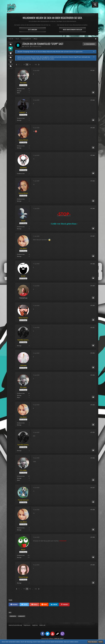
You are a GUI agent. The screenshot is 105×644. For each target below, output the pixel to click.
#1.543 (93, 128)
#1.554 (93, 405)
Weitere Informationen (92, 642)
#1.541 (93, 70)
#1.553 (93, 375)
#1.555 (93, 432)
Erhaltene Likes (21, 89)
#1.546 (93, 208)
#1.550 (93, 305)
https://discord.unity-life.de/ (52, 52)
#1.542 (93, 100)
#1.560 (93, 565)
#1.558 (93, 510)
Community (22, 616)
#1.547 (93, 236)
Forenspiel (13, 616)
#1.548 (93, 264)
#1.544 (93, 155)
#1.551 (93, 327)
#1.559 (93, 537)
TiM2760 (27, 46)
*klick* (34, 59)
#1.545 (93, 181)
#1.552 (93, 353)
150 (36, 65)
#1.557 (93, 488)
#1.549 (93, 286)
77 (24, 65)
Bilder (19, 93)
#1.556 (93, 458)
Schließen (101, 642)
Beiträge (19, 91)
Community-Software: (52, 638)
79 (30, 65)
